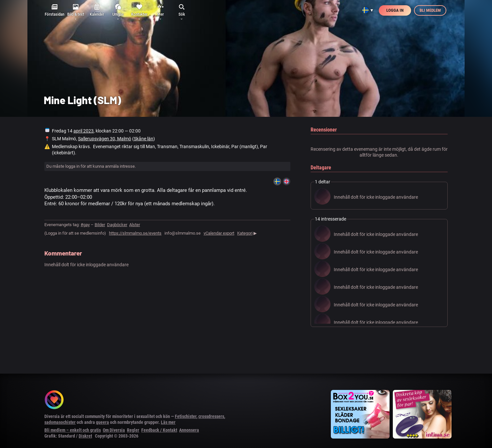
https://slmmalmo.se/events (135, 233)
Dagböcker (117, 225)
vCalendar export (219, 233)
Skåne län (144, 139)
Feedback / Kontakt (159, 430)
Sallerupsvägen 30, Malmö (105, 139)
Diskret (85, 436)
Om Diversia (114, 430)
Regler (133, 430)
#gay (85, 225)
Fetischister (186, 416)
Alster (135, 225)
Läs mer (168, 422)
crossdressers (211, 416)
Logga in (395, 10)
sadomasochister (60, 422)
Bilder (100, 225)
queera (102, 422)
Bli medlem (430, 10)
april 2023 (84, 131)
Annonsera (189, 430)
